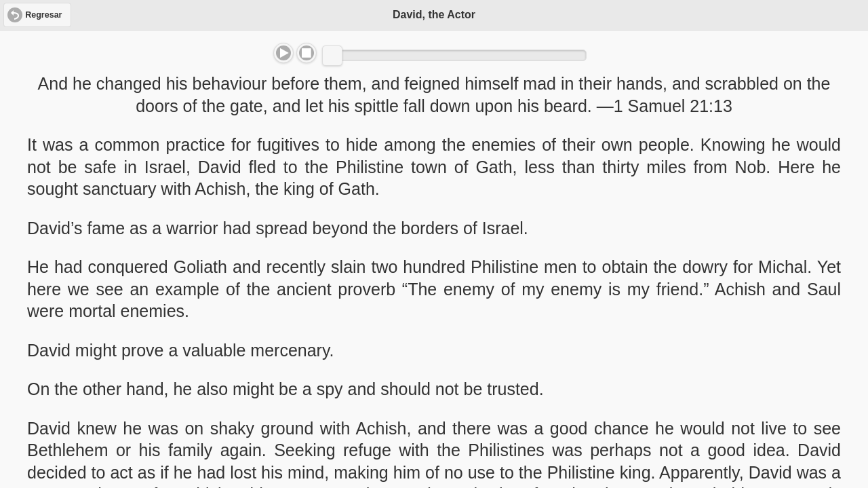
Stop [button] (307, 53)
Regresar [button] (43, 15)
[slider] (332, 56)
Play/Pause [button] (283, 53)
